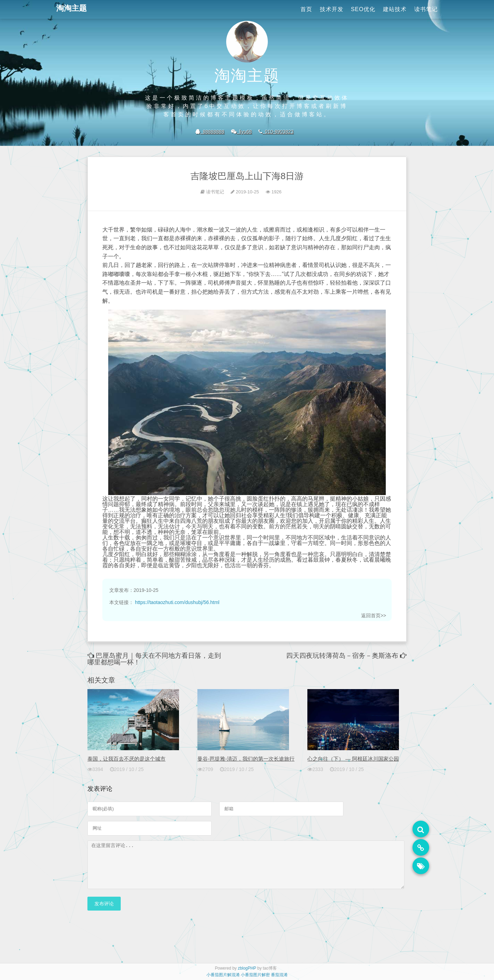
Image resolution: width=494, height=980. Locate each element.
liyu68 (241, 132)
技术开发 (332, 9)
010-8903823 (276, 132)
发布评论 (104, 912)
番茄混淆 (279, 975)
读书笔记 (426, 9)
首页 (306, 9)
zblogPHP (247, 968)
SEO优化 (363, 9)
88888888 (210, 132)
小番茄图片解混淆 (223, 975)
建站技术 (395, 9)
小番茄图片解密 (255, 975)
